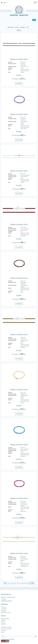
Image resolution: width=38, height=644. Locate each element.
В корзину (19, 83)
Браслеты (3, 624)
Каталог (17, 27)
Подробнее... (19, 75)
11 (20, 583)
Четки (3, 632)
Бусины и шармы (5, 619)
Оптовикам (4, 609)
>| (33, 583)
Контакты (3, 607)
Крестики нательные (6, 629)
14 (28, 583)
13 (25, 583)
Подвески (3, 631)
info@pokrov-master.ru (6, 601)
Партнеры (4, 611)
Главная (11, 27)
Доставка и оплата (6, 612)
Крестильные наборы (6, 627)
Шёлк (27, 27)
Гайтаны (22, 27)
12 (22, 583)
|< (5, 583)
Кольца (3, 622)
